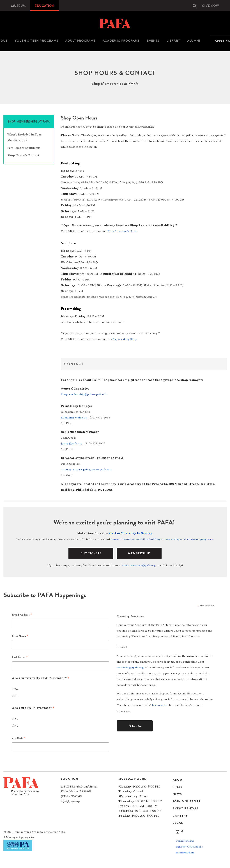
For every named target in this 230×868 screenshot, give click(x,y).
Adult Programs (80, 41)
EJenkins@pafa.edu (74, 417)
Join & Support (187, 800)
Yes (16, 688)
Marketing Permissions (131, 615)
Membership (139, 552)
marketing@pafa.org (130, 666)
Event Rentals (186, 807)
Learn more (160, 703)
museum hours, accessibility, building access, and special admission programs (162, 538)
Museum (19, 6)
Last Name (20, 656)
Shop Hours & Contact (23, 155)
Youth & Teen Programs (36, 41)
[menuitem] (19, 6)
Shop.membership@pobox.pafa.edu (84, 394)
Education (45, 6)
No (16, 695)
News (177, 793)
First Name (20, 635)
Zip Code (19, 737)
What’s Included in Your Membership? (24, 137)
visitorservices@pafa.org (139, 564)
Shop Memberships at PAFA (29, 122)
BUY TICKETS (91, 552)
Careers (180, 814)
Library (173, 41)
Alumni (194, 41)
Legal (178, 821)
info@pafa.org (70, 800)
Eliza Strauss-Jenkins (122, 231)
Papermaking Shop (125, 339)
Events (153, 41)
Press (178, 786)
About (178, 779)
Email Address (22, 614)
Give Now (210, 6)
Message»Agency (17, 836)
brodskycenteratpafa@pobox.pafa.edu (86, 469)
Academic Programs (121, 41)
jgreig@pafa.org (72, 443)
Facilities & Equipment (24, 148)
